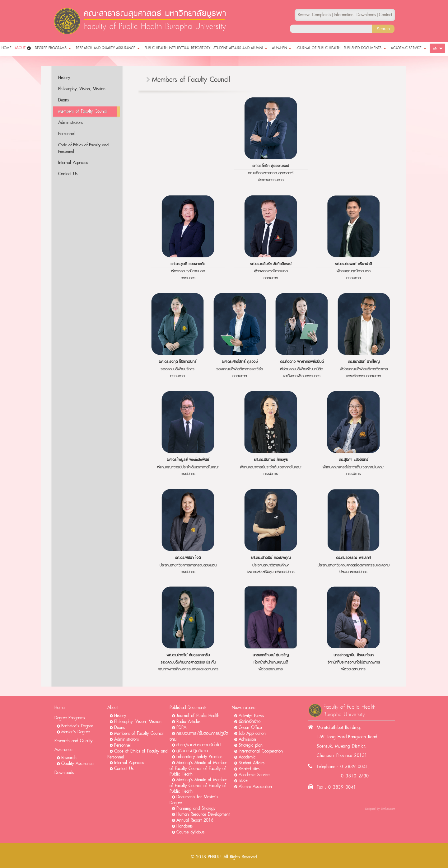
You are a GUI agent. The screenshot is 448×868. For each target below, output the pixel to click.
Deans (63, 100)
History (64, 78)
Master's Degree (75, 732)
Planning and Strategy (196, 808)
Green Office (250, 727)
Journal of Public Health (198, 716)
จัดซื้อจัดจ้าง (250, 722)
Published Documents (188, 708)
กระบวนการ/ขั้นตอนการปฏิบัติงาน (199, 736)
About (112, 708)
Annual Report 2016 (195, 820)
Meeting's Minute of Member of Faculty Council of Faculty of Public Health (198, 768)
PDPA (181, 727)
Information (344, 15)
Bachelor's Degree (77, 726)
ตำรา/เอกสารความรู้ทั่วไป (198, 745)
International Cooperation (261, 751)
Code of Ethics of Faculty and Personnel (83, 148)
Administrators (70, 122)
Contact (385, 15)
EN (435, 48)
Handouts (184, 826)
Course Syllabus (190, 832)
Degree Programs (70, 718)
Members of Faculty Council (83, 111)
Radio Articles (188, 722)
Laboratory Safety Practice (199, 757)
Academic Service (254, 775)
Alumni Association (255, 787)
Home (59, 708)
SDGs (243, 781)
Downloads (64, 773)
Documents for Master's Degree (194, 800)
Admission (247, 739)
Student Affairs (252, 763)
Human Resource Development (203, 814)
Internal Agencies (73, 163)
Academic (247, 757)
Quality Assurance (77, 764)
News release (243, 708)
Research (69, 758)
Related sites (249, 769)
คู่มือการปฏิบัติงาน (192, 751)
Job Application (252, 733)
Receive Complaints (314, 15)
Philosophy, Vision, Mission (82, 89)
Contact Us (68, 174)
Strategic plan (251, 745)
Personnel (66, 134)
